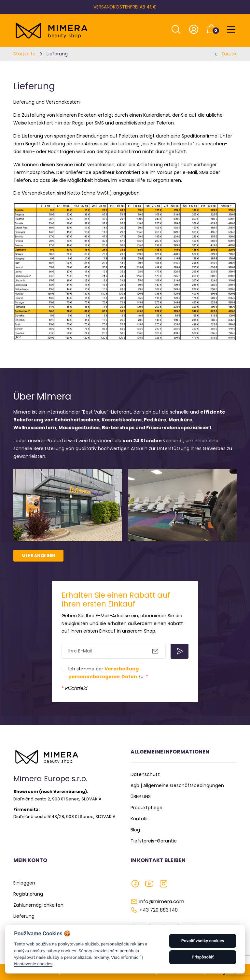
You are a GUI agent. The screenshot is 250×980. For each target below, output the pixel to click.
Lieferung (24, 916)
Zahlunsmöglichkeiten (38, 905)
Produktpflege (146, 808)
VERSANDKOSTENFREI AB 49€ (125, 7)
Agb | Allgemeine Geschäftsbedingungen (177, 785)
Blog (135, 830)
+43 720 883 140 (159, 910)
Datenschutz (145, 774)
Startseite (24, 54)
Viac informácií (126, 957)
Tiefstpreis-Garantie (154, 841)
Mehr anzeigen (38, 556)
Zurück (229, 54)
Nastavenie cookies (33, 964)
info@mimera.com (162, 901)
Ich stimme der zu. (108, 673)
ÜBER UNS (141, 797)
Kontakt (139, 819)
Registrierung (28, 894)
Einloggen (24, 883)
